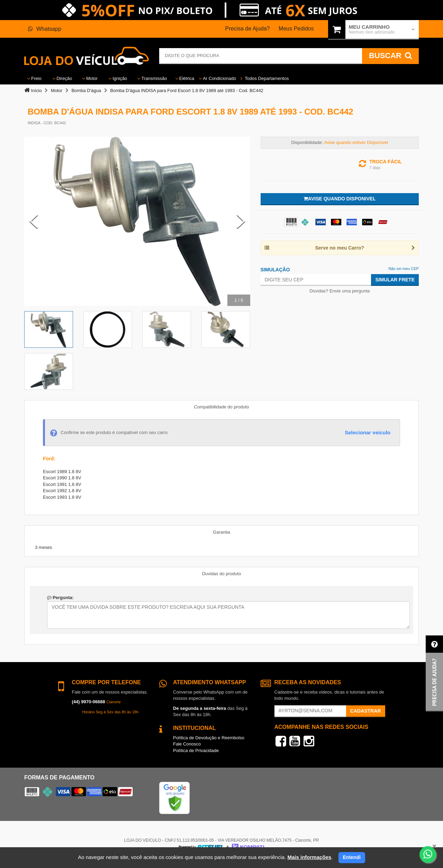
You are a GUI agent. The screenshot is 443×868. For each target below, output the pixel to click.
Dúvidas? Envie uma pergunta (340, 291)
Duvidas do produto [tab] (222, 574)
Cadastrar (366, 711)
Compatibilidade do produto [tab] (222, 407)
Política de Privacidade (196, 751)
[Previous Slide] (34, 221)
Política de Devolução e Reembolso (209, 738)
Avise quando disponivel (340, 199)
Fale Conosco (187, 744)
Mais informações (309, 857)
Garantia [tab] (221, 532)
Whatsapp (45, 29)
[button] (434, 674)
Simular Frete (395, 280)
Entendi (352, 857)
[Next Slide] (241, 221)
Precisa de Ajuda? (248, 29)
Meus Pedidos (296, 29)
